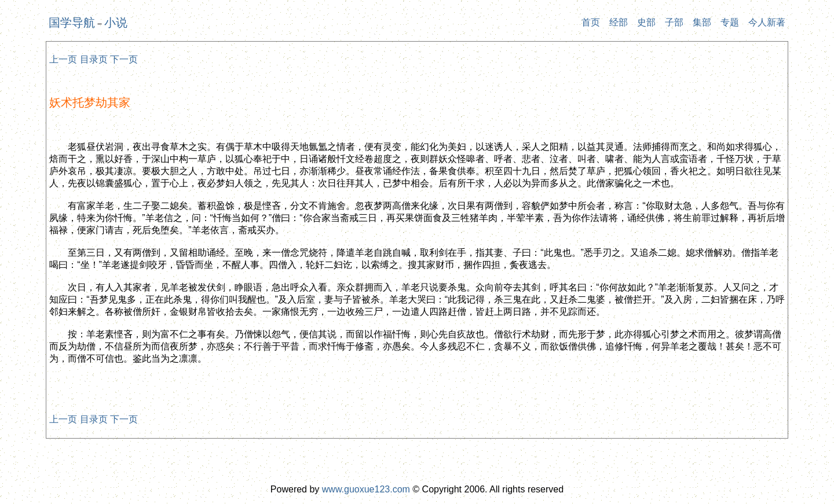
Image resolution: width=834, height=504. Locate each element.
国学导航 (72, 23)
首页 (591, 22)
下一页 (124, 59)
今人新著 (767, 22)
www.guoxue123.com (366, 489)
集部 (702, 22)
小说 (116, 23)
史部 (646, 22)
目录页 (94, 59)
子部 (674, 22)
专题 (730, 22)
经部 (619, 22)
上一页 (63, 59)
